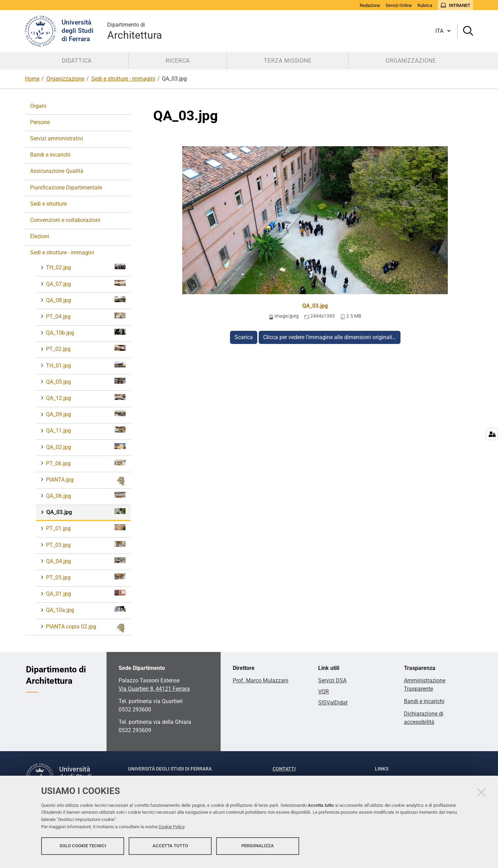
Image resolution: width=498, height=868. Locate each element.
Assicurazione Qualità (57, 171)
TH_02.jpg (85, 267)
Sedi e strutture (48, 204)
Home (32, 79)
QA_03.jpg (315, 306)
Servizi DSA (332, 680)
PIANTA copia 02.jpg (85, 628)
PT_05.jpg (85, 577)
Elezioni (40, 236)
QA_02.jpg (85, 447)
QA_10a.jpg (85, 610)
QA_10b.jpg (85, 332)
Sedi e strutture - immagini (123, 79)
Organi (38, 106)
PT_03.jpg (85, 545)
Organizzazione (65, 79)
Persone (40, 122)
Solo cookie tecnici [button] (83, 850)
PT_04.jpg (85, 316)
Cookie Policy (171, 831)
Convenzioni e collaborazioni (65, 220)
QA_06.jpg (85, 496)
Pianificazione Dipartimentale (66, 188)
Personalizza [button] (258, 850)
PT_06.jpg (85, 463)
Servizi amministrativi (57, 138)
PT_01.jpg (85, 528)
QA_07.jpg (85, 284)
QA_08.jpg (85, 300)
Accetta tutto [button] (170, 850)
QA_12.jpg (85, 398)
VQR (324, 692)
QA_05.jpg (85, 381)
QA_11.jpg (85, 430)
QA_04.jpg (85, 561)
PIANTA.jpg (85, 481)
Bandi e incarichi (50, 155)
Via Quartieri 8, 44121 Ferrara (154, 689)
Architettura (135, 31)
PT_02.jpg (85, 349)
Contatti (284, 769)
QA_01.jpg (85, 593)
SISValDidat (333, 703)
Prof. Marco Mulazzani (261, 680)
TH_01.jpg (85, 365)
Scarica (244, 337)
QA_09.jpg (85, 414)
